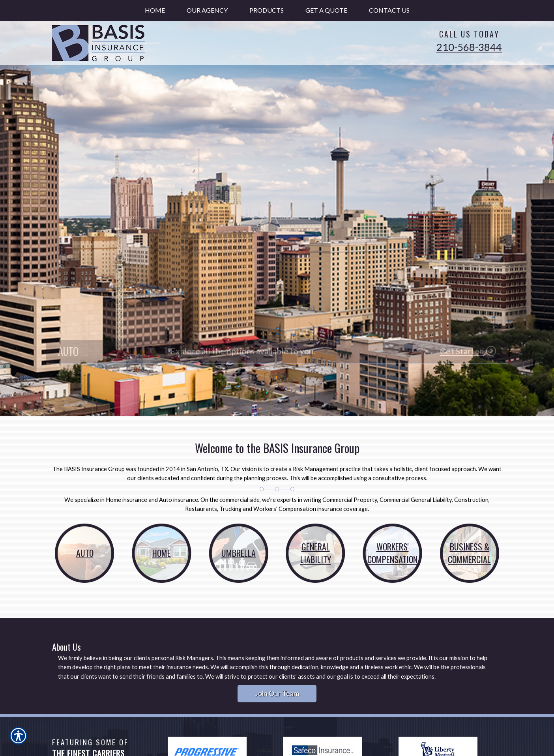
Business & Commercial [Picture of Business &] (469, 553)
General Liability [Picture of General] (316, 553)
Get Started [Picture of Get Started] (462, 351)
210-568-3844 (469, 47)
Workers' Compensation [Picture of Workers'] (392, 553)
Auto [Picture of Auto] (85, 553)
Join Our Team (277, 693)
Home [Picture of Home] (162, 553)
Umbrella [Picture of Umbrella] (239, 553)
